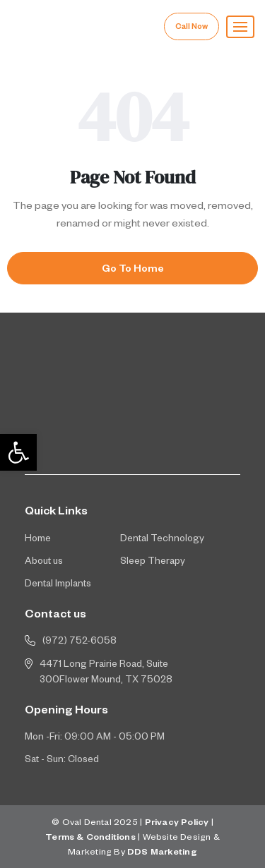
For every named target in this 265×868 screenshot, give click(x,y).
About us (44, 563)
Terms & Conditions (90, 838)
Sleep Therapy (153, 563)
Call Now (192, 28)
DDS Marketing (162, 853)
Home (38, 540)
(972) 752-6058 (79, 643)
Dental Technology (162, 540)
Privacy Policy (177, 824)
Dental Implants (58, 585)
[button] (240, 27)
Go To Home (133, 270)
